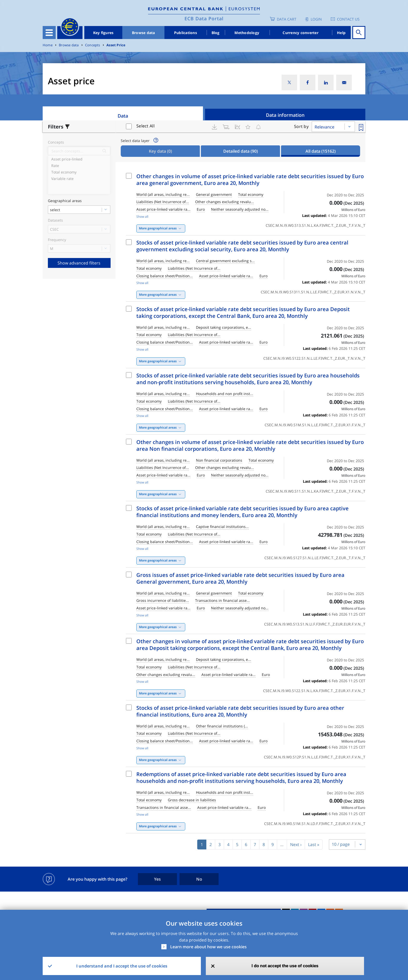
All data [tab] (321, 151)
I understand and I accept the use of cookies (122, 966)
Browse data (144, 33)
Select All (145, 126)
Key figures (103, 33)
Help (341, 33)
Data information (285, 115)
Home (48, 45)
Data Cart (287, 19)
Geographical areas (65, 201)
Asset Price (116, 45)
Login (316, 19)
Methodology (247, 33)
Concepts (93, 45)
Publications (186, 33)
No (199, 879)
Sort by (301, 126)
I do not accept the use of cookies (285, 966)
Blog (216, 33)
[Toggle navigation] (49, 33)
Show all (142, 217)
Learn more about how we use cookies (208, 947)
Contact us (348, 19)
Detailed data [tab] (241, 151)
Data (123, 116)
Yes (157, 879)
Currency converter (301, 33)
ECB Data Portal (204, 18)
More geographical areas (158, 228)
